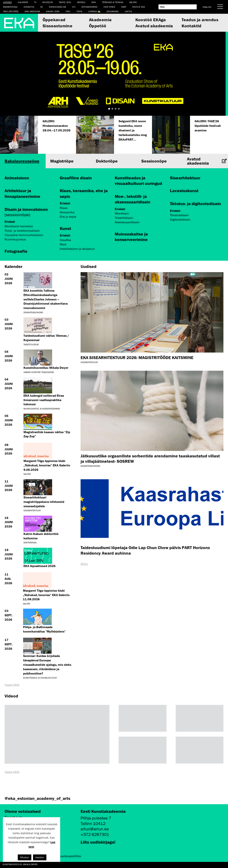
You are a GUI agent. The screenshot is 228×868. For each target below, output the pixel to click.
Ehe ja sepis (68, 217)
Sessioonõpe (154, 161)
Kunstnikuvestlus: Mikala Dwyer (20, 864)
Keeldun (40, 857)
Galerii (133, 2)
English (207, 7)
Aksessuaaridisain (127, 222)
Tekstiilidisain (124, 218)
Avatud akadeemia (154, 26)
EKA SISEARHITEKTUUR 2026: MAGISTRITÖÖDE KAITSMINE (137, 357)
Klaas (64, 208)
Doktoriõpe (107, 161)
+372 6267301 (95, 834)
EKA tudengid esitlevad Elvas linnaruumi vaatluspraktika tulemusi (44, 400)
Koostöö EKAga (151, 20)
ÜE (42, 7)
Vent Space (109, 7)
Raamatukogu (10, 7)
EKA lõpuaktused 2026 (40, 566)
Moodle (81, 2)
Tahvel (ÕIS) (65, 2)
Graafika (65, 240)
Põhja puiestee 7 (96, 818)
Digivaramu (113, 11)
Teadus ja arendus (200, 20)
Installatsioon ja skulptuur (77, 249)
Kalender (23, 2)
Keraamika (67, 212)
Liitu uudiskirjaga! (98, 842)
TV (35, 2)
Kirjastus (29, 7)
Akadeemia (100, 20)
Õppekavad (54, 20)
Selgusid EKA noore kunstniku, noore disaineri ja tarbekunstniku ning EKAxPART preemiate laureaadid (133, 135)
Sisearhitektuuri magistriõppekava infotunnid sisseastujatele (44, 502)
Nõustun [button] (25, 857)
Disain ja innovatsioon (26, 209)
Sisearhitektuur (185, 178)
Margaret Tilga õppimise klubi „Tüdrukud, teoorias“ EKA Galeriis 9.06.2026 (47, 465)
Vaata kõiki (12, 685)
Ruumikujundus (15, 239)
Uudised (7, 2)
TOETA (79, 11)
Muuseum (47, 2)
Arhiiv (84, 564)
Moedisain (122, 214)
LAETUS (128, 11)
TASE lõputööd (11, 11)
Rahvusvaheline (57, 7)
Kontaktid (192, 26)
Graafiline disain (76, 178)
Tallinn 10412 (93, 824)
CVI (74, 7)
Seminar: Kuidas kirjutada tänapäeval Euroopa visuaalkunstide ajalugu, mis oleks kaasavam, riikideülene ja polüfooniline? (47, 665)
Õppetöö (98, 26)
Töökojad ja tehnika (113, 2)
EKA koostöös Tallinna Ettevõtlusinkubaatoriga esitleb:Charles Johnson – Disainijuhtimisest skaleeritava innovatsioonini (46, 299)
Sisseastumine (57, 26)
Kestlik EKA (139, 7)
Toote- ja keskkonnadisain (22, 231)
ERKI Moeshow (32, 11)
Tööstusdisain (179, 215)
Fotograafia (16, 251)
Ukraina (92, 11)
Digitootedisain (180, 220)
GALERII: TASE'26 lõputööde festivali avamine (208, 126)
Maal (63, 244)
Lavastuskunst (184, 191)
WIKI (94, 2)
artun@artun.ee (95, 829)
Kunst (65, 228)
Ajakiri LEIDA (53, 11)
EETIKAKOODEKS (90, 7)
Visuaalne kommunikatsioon (24, 235)
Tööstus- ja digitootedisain (195, 203)
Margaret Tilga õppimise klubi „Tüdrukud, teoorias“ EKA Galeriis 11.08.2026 (46, 595)
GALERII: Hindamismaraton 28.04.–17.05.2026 (57, 126)
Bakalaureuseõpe (22, 161)
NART (124, 7)
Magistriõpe (62, 161)
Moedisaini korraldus (19, 226)
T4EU (68, 11)
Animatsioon (17, 178)
